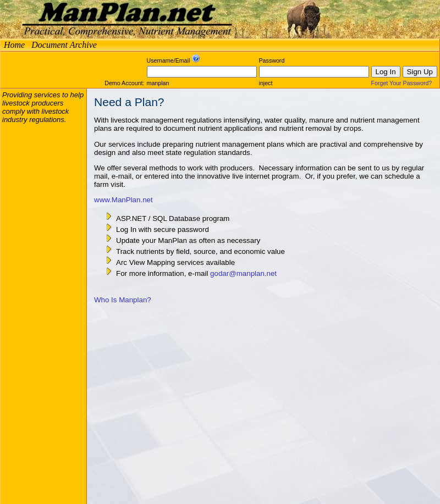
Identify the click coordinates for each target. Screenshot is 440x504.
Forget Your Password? (402, 83)
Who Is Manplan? (123, 300)
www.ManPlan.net (123, 200)
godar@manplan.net (243, 273)
